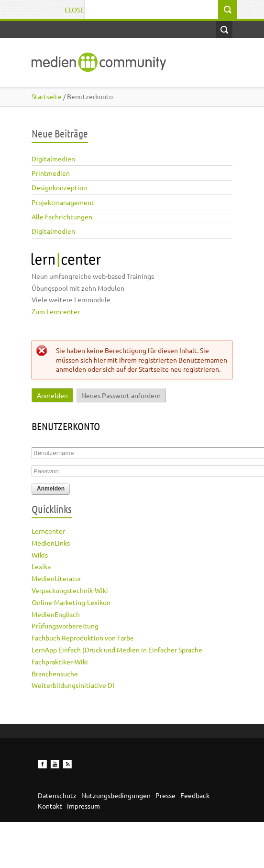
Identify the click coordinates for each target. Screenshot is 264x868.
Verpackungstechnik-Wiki (70, 590)
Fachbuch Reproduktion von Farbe (83, 638)
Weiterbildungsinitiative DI (73, 685)
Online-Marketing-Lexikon (71, 602)
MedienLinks (51, 543)
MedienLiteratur (56, 578)
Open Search (224, 29)
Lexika (41, 566)
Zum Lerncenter (56, 311)
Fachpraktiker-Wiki (60, 662)
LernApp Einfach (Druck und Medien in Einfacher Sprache (117, 650)
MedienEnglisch (56, 614)
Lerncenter (48, 531)
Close (74, 10)
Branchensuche (55, 674)
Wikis (40, 555)
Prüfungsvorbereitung (65, 626)
